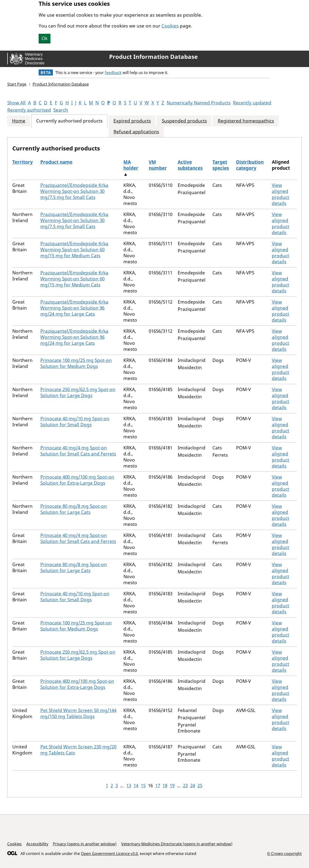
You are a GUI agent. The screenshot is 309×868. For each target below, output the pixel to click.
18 (165, 786)
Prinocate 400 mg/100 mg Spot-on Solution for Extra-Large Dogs (77, 480)
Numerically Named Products (199, 103)
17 (158, 786)
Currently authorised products (69, 121)
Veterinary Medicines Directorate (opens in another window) (177, 844)
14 (136, 786)
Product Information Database (153, 57)
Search (61, 110)
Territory (23, 162)
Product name (56, 162)
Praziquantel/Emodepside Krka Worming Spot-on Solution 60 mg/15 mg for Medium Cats (74, 250)
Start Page (17, 84)
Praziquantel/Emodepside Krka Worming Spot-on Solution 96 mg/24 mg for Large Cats (74, 308)
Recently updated (252, 103)
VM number (158, 165)
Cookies (170, 26)
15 (143, 786)
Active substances (190, 165)
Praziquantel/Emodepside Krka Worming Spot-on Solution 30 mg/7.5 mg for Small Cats (74, 191)
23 (185, 786)
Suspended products (184, 121)
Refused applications (136, 132)
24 (193, 786)
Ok (45, 38)
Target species (221, 165)
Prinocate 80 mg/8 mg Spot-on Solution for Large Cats (74, 509)
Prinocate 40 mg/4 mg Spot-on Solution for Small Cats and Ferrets (78, 451)
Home (19, 121)
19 (172, 786)
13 (129, 786)
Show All (16, 103)
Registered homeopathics (246, 121)
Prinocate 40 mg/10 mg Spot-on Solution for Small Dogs (75, 422)
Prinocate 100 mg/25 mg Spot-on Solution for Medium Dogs (76, 363)
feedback (113, 73)
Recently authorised (29, 110)
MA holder (131, 165)
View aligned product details (281, 194)
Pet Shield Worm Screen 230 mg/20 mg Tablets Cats (78, 750)
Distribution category (250, 165)
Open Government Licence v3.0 (109, 854)
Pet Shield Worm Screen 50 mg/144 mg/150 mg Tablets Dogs (78, 713)
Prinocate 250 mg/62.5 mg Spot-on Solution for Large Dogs (78, 392)
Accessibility (37, 844)
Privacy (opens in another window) (85, 844)
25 (200, 786)
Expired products (132, 121)
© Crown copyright (284, 853)
